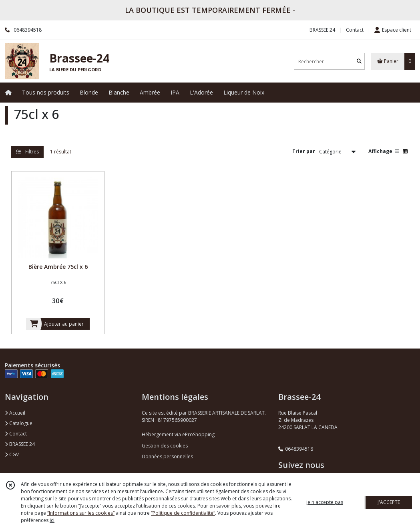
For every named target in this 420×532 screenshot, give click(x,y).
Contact (355, 30)
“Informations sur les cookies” (81, 513)
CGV (12, 454)
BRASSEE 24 (20, 444)
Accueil (15, 413)
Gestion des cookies (165, 446)
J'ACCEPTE (389, 502)
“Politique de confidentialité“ (183, 513)
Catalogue (19, 423)
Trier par (304, 151)
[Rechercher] (359, 61)
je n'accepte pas (325, 502)
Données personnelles (167, 456)
